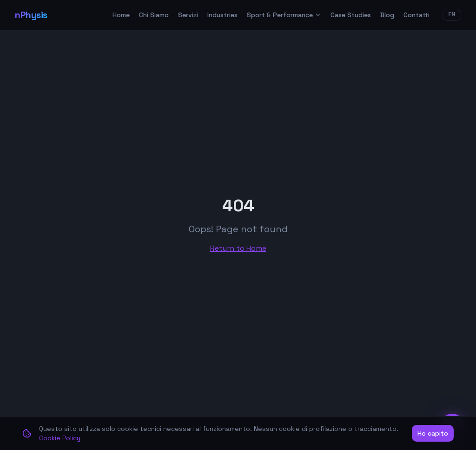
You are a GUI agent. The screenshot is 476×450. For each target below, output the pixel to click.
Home (121, 15)
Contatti (416, 15)
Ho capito (433, 433)
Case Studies (351, 15)
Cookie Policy (60, 438)
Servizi (188, 15)
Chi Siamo (154, 15)
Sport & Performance (284, 15)
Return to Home (238, 248)
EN (452, 15)
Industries (222, 15)
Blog (387, 15)
